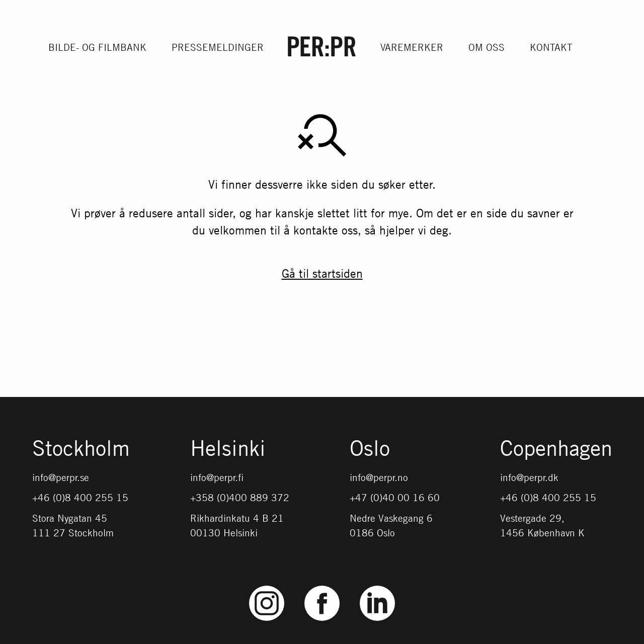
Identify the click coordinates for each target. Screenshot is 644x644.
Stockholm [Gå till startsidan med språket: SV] (81, 449)
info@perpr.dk (529, 477)
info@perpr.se (61, 477)
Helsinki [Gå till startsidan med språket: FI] (228, 449)
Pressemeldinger (218, 47)
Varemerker (412, 47)
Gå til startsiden (322, 273)
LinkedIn (377, 586)
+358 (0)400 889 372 (240, 497)
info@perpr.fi (217, 477)
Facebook (322, 586)
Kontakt (551, 47)
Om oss (487, 47)
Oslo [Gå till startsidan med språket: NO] (370, 449)
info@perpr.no (379, 477)
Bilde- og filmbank (97, 47)
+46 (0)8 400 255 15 (80, 497)
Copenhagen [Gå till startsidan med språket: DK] (556, 449)
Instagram (267, 586)
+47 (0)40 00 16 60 (395, 497)
